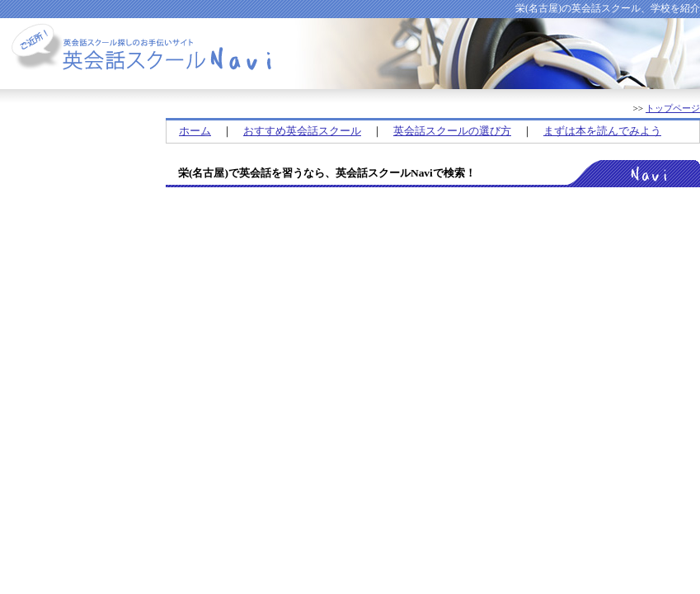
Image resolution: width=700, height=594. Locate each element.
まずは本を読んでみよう (602, 131)
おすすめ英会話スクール (302, 131)
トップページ (673, 108)
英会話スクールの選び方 (452, 131)
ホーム (195, 131)
